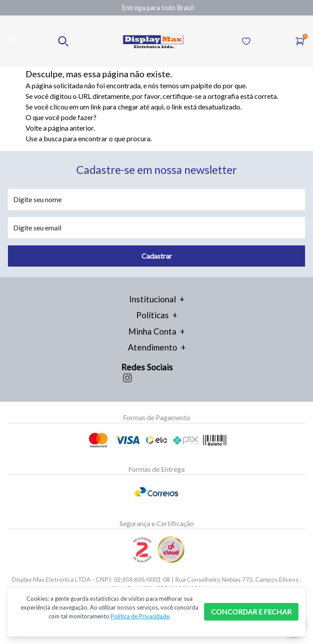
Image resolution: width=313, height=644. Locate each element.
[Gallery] (158, 8)
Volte (34, 128)
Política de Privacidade (140, 616)
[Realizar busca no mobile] (63, 41)
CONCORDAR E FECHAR (251, 612)
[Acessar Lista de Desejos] (246, 41)
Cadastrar (157, 256)
